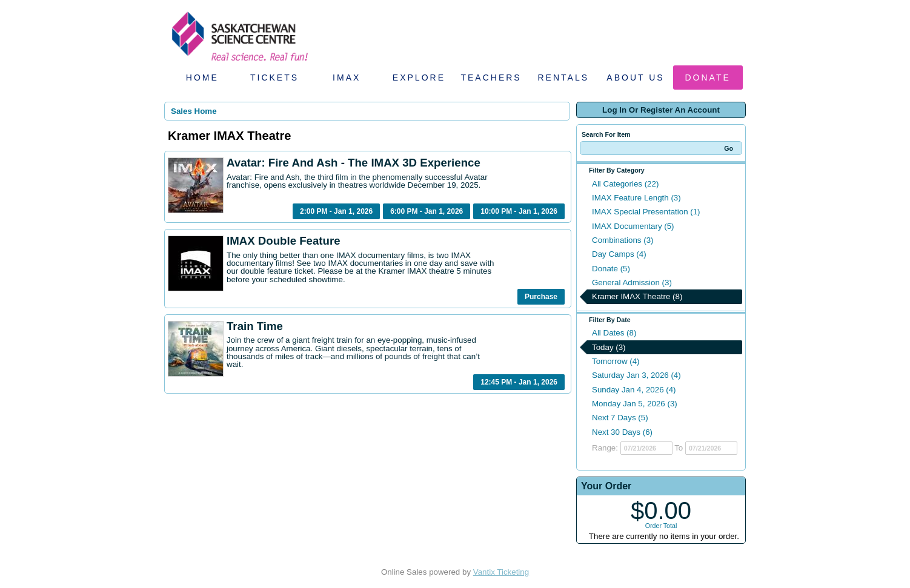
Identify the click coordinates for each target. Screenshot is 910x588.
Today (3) (609, 347)
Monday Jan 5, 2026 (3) (635, 404)
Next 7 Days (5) (620, 418)
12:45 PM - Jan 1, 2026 (519, 382)
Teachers (491, 78)
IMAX (347, 78)
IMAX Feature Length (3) (636, 198)
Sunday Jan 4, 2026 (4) (634, 390)
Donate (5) (611, 269)
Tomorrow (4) (616, 361)
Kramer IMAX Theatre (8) (637, 296)
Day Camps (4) (619, 254)
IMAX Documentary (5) (633, 226)
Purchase (541, 297)
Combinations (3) (623, 240)
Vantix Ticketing (501, 572)
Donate (708, 78)
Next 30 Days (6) (622, 432)
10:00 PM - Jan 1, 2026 (519, 211)
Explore (419, 78)
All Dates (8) (614, 333)
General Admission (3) (632, 282)
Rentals (564, 78)
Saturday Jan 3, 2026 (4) (636, 375)
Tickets (274, 78)
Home (202, 78)
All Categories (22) (625, 184)
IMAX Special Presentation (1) (646, 212)
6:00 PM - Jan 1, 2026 (427, 211)
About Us (635, 78)
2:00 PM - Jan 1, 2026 (336, 211)
